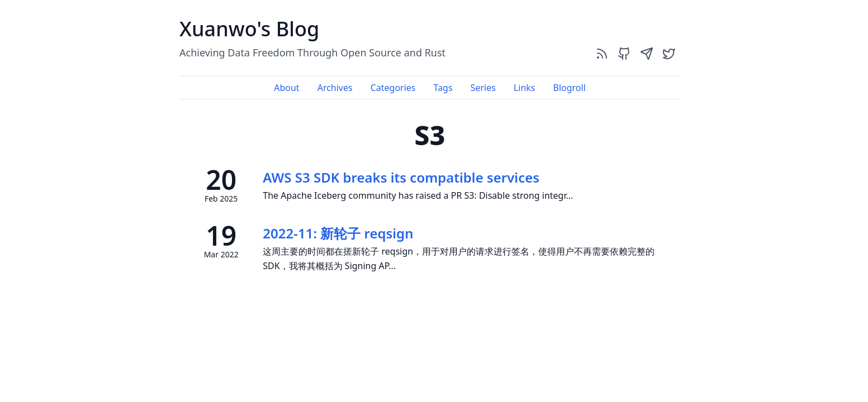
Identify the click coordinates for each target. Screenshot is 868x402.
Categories (393, 88)
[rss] (602, 53)
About (286, 88)
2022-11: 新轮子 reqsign (338, 233)
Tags (443, 88)
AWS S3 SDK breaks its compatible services (401, 177)
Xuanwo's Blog (249, 29)
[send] (647, 53)
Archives (335, 88)
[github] (624, 53)
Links (525, 88)
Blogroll (569, 88)
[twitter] (669, 53)
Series (483, 88)
